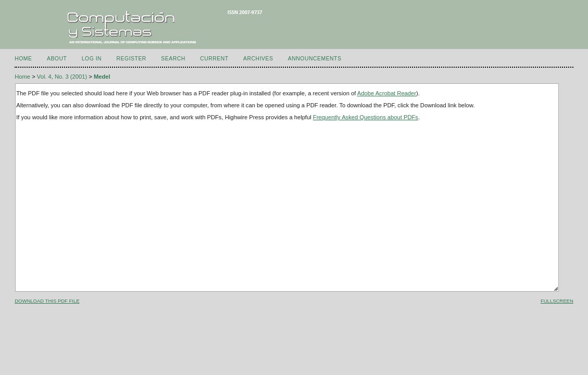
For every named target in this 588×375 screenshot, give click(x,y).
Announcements (315, 59)
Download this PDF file (47, 301)
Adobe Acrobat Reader (387, 93)
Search (173, 59)
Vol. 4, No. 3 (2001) (62, 77)
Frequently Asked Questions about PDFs (366, 117)
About (57, 59)
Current (214, 59)
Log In (92, 59)
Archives (258, 59)
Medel (102, 77)
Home (23, 59)
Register (132, 59)
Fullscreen (557, 301)
